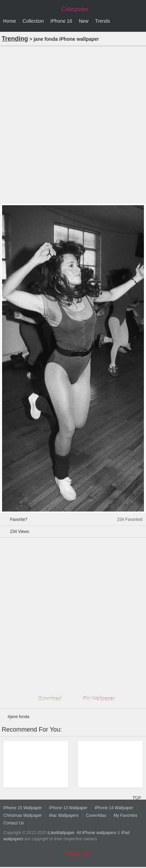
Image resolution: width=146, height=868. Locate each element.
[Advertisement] (73, 124)
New (84, 21)
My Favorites (125, 815)
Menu (139, 21)
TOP (136, 798)
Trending (15, 39)
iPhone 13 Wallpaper (68, 808)
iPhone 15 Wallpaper (23, 808)
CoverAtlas (96, 815)
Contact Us (14, 823)
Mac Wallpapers (64, 815)
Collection (33, 21)
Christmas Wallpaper (23, 815)
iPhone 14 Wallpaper (114, 808)
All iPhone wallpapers (96, 833)
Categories (75, 9)
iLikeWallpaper (61, 833)
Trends (103, 21)
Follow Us (78, 854)
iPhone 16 (61, 21)
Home (10, 21)
